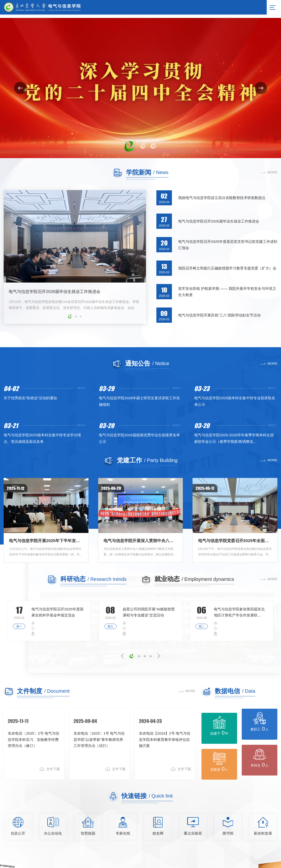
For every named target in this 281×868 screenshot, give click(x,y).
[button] (130, 146)
